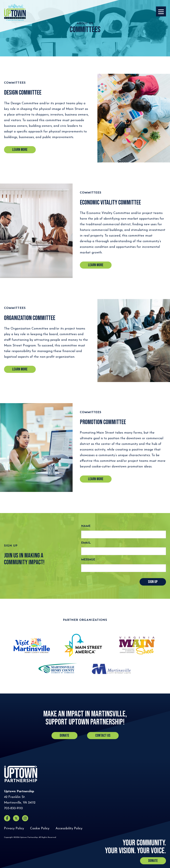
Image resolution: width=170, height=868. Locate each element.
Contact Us (103, 735)
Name (86, 526)
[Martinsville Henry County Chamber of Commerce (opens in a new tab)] (58, 668)
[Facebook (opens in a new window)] (7, 818)
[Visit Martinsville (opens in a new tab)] (32, 645)
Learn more (20, 150)
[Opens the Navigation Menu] (161, 11)
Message (88, 560)
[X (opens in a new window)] (16, 818)
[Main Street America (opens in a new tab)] (83, 645)
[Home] (15, 12)
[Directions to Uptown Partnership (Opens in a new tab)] (20, 800)
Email (86, 543)
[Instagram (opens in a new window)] (25, 818)
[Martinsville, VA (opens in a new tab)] (111, 668)
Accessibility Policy (69, 829)
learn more (20, 369)
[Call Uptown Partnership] (13, 808)
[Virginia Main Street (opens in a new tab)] (137, 645)
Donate (64, 735)
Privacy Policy (14, 829)
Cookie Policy (40, 829)
